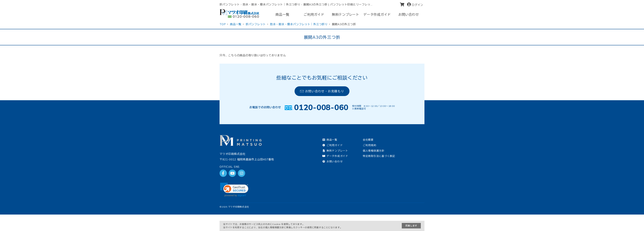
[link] (234, 190)
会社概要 (368, 140)
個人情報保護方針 (374, 151)
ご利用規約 (370, 145)
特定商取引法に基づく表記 (379, 156)
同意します (411, 226)
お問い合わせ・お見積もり (322, 91)
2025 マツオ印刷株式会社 (235, 207)
